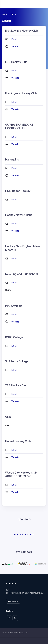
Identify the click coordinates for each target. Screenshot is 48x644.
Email (14, 39)
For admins (13, 601)
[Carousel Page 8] (33, 535)
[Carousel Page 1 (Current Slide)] (15, 535)
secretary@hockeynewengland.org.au (24, 591)
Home (4, 14)
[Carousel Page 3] (20, 535)
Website (15, 46)
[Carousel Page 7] (30, 535)
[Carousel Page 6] (28, 535)
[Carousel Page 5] (25, 535)
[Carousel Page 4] (23, 535)
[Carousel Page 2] (18, 535)
